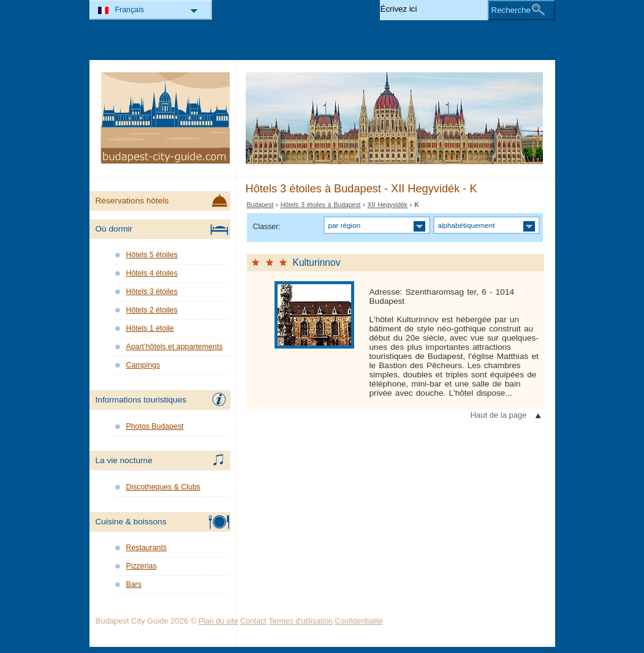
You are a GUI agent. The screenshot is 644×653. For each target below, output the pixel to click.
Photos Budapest (155, 426)
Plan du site (218, 621)
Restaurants (147, 548)
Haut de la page (499, 415)
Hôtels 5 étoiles (152, 255)
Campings (143, 365)
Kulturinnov (317, 262)
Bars (134, 584)
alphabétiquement (467, 225)
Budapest (260, 205)
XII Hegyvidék (388, 205)
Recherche (511, 10)
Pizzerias (142, 566)
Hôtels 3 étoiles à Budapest (321, 205)
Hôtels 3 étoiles (152, 292)
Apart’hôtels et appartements (175, 347)
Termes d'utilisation (301, 621)
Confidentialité (359, 621)
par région (345, 225)
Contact (253, 621)
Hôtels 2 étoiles (152, 310)
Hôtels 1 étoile (150, 328)
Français (130, 10)
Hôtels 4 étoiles (152, 273)
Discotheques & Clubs (163, 487)
